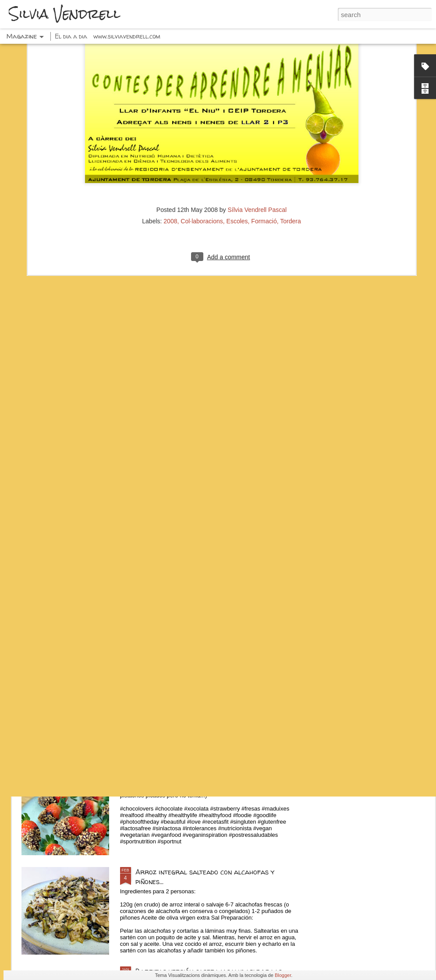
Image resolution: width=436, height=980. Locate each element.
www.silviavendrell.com (127, 36)
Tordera (290, 134)
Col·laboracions (202, 134)
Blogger (283, 975)
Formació (264, 134)
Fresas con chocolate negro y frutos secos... (209, 772)
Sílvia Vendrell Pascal (257, 123)
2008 (170, 134)
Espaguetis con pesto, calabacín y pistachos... (210, 673)
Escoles (237, 134)
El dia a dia (71, 36)
